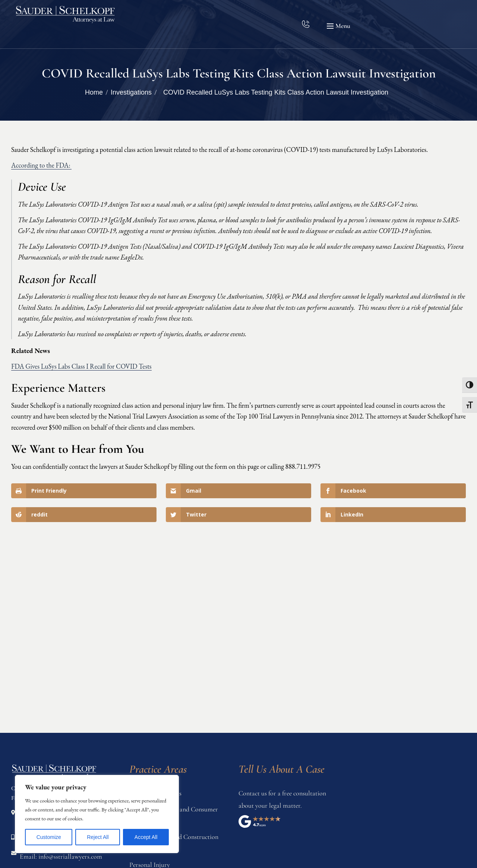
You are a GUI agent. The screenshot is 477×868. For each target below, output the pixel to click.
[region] (97, 814)
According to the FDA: (41, 165)
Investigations (131, 92)
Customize (49, 837)
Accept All (146, 837)
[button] (339, 26)
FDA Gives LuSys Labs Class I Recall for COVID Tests (81, 366)
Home (94, 92)
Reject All (98, 837)
